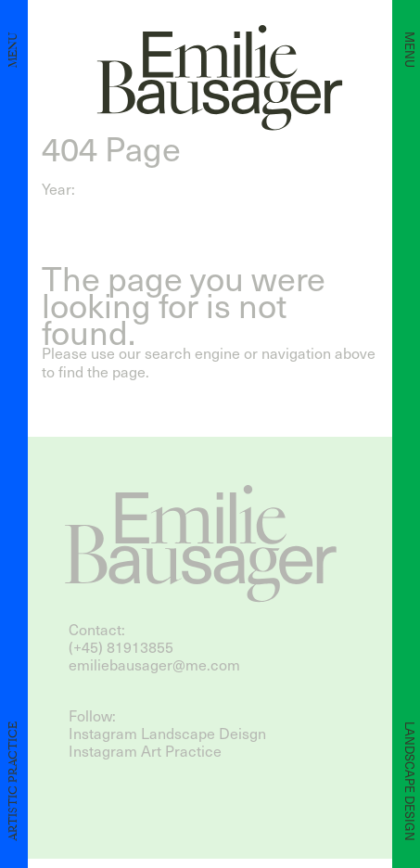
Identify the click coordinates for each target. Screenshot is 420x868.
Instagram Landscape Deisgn (167, 733)
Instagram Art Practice (145, 751)
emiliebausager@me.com (154, 664)
